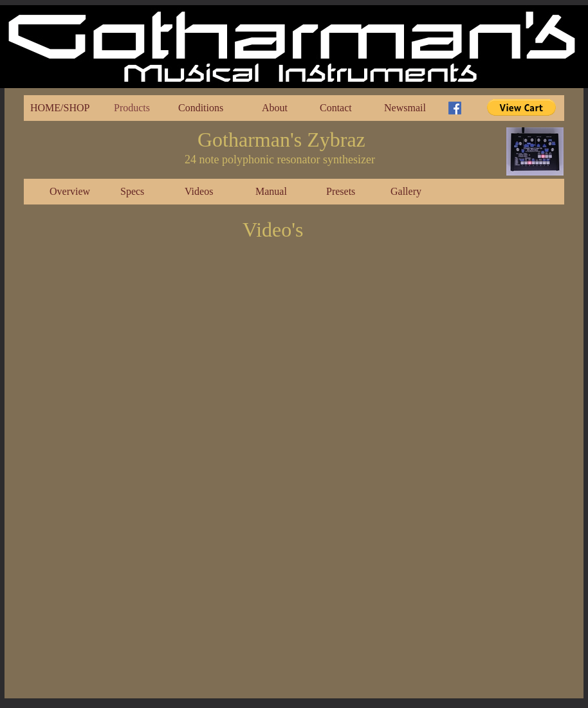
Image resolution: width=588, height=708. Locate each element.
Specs (132, 191)
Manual (271, 191)
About (275, 108)
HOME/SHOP (60, 108)
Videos (199, 191)
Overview (70, 191)
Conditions (201, 108)
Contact (336, 108)
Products (132, 108)
